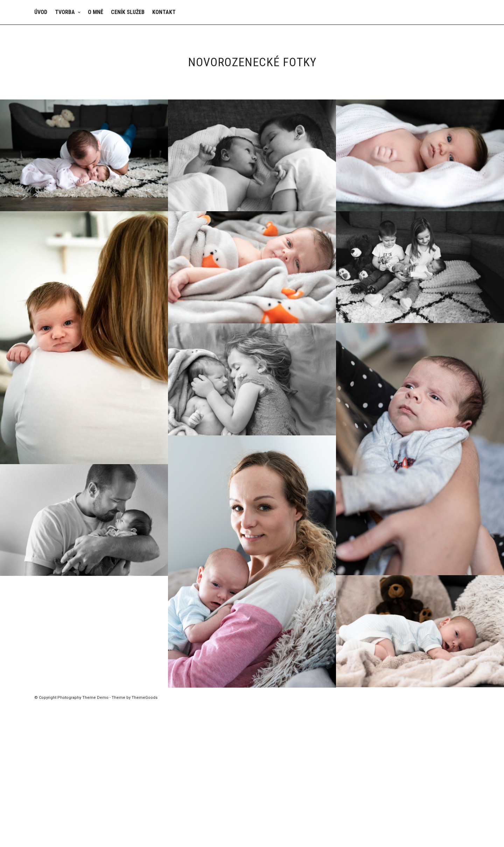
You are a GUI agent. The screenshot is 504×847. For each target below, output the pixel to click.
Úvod (41, 12)
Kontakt (164, 12)
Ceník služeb (128, 12)
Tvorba (65, 12)
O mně (96, 12)
